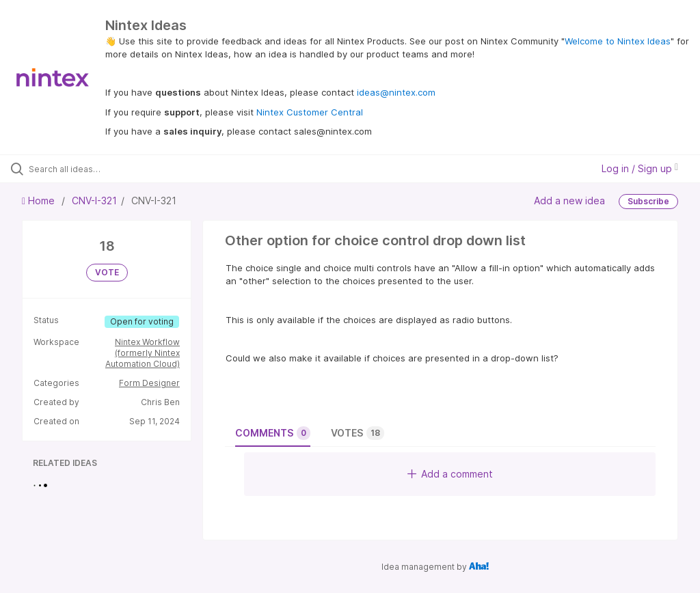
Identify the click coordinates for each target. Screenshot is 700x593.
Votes (358, 433)
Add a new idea (569, 201)
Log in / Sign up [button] (640, 168)
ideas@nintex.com (396, 92)
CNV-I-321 (94, 201)
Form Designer (149, 383)
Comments (273, 433)
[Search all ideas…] (92, 169)
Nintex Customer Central (310, 112)
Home (40, 201)
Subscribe (648, 201)
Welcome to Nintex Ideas (618, 41)
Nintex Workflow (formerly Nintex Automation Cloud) (143, 353)
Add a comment (450, 474)
